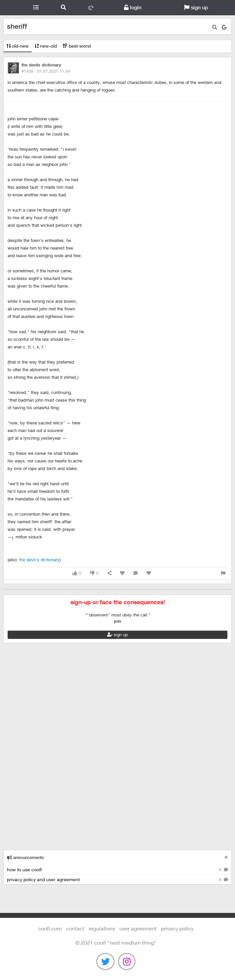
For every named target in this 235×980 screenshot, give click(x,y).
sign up (196, 7)
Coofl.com (11, 8)
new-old (46, 46)
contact (75, 928)
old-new (18, 46)
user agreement (138, 928)
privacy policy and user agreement (117, 880)
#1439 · (46, 71)
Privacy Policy (177, 928)
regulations (102, 928)
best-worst (77, 46)
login (133, 7)
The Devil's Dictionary (39, 560)
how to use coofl (117, 870)
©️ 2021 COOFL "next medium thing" (116, 942)
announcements (25, 858)
